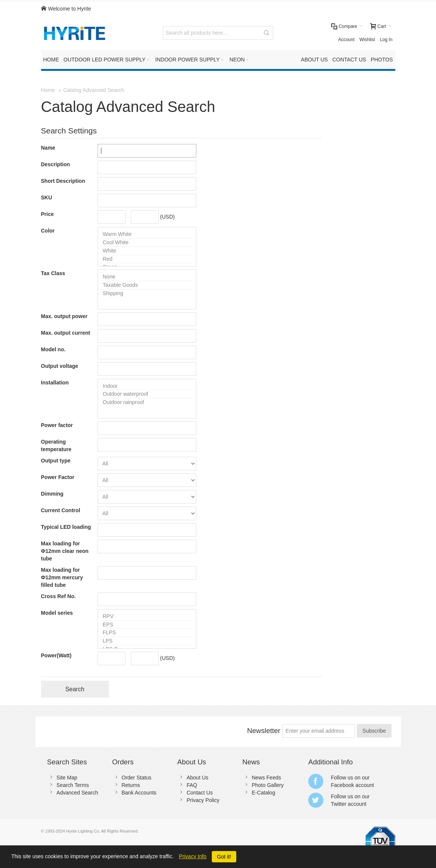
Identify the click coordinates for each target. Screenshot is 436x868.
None (147, 277)
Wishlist (367, 40)
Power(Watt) (56, 655)
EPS (147, 625)
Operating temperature (56, 445)
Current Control (61, 510)
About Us (197, 778)
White (147, 251)
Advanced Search (77, 793)
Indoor (147, 386)
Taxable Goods (147, 285)
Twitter (339, 804)
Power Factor (58, 477)
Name (48, 148)
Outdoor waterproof (147, 394)
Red (147, 259)
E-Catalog (263, 793)
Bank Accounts (139, 793)
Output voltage (60, 366)
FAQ (192, 785)
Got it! (224, 857)
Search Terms (73, 785)
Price (47, 214)
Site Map (67, 778)
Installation (55, 383)
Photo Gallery (268, 785)
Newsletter (264, 731)
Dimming (52, 494)
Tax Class (53, 273)
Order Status (137, 778)
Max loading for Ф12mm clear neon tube (65, 551)
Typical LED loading (66, 527)
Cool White (147, 243)
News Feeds (266, 778)
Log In (386, 40)
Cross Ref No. (59, 596)
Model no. (53, 349)
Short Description (63, 181)
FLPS (147, 633)
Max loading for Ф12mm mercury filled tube (62, 577)
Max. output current (66, 333)
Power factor (57, 425)
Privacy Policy (203, 800)
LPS (147, 641)
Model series (57, 613)
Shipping (147, 293)
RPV (147, 617)
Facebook (342, 785)
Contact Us (200, 793)
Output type (56, 461)
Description (56, 164)
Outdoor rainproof (147, 402)
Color (48, 231)
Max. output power (64, 316)
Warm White (147, 234)
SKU (47, 197)
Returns (131, 785)
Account (346, 40)
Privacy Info (193, 856)
